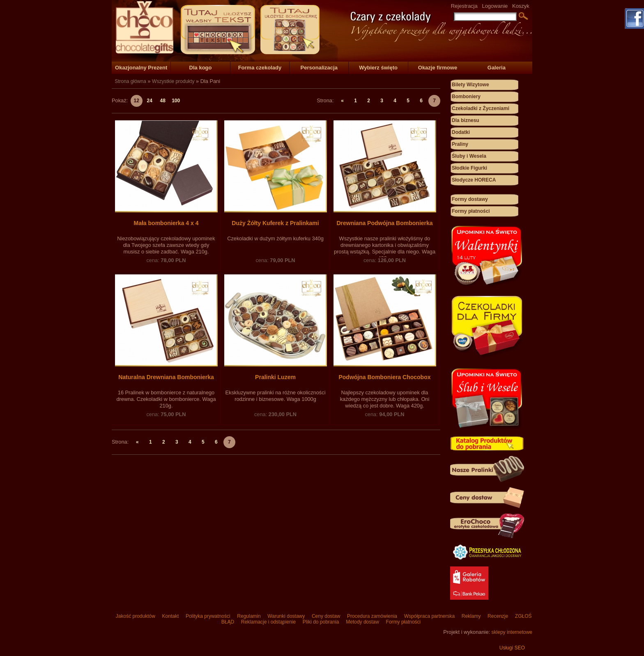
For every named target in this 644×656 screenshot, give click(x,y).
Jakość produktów (135, 616)
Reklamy (471, 616)
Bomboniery (466, 97)
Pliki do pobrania (321, 622)
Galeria (497, 68)
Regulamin (249, 616)
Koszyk (521, 6)
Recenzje (498, 616)
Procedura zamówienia (372, 616)
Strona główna (130, 81)
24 (150, 101)
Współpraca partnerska (429, 616)
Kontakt (170, 616)
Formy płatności (471, 211)
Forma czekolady (260, 68)
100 (176, 101)
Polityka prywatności (208, 616)
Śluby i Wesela (469, 156)
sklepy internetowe (512, 632)
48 (163, 101)
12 (137, 101)
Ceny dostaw (326, 616)
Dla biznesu (466, 120)
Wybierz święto (378, 68)
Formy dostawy (470, 199)
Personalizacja (319, 68)
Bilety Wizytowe (470, 85)
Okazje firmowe (438, 68)
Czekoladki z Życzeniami (481, 108)
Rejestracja (464, 6)
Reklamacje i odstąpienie (268, 622)
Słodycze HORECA (474, 180)
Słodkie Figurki (469, 168)
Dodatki (461, 132)
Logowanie (495, 6)
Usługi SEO (512, 648)
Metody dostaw (362, 622)
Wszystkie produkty (173, 81)
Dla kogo (201, 68)
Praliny (460, 144)
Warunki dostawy (286, 616)
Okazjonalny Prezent (141, 68)
